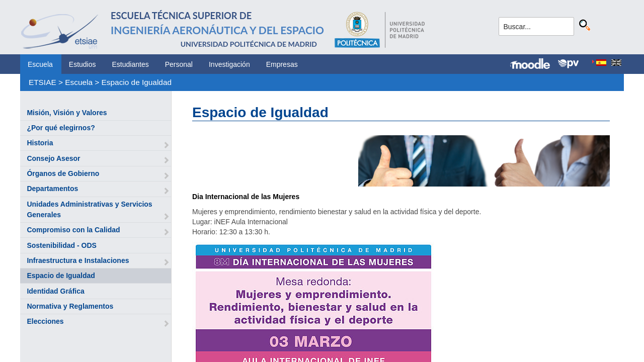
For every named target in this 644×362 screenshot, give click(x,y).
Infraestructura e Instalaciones (78, 260)
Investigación (229, 64)
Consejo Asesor (53, 158)
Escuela (40, 64)
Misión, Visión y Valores (67, 113)
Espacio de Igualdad (137, 82)
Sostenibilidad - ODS (61, 245)
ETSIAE (43, 82)
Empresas (282, 64)
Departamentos (52, 189)
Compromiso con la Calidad (73, 230)
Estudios (83, 64)
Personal (179, 64)
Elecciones (45, 321)
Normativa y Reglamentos (70, 306)
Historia (40, 143)
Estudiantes (131, 64)
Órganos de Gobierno (63, 173)
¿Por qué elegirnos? (61, 128)
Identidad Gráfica (55, 291)
